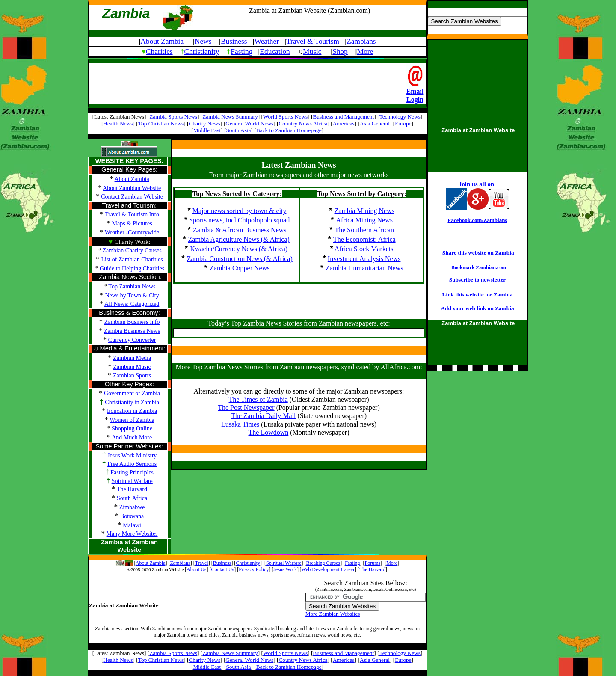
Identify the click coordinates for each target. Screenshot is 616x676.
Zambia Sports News (173, 117)
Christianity (202, 52)
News (203, 41)
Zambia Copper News (240, 268)
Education (275, 52)
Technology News (400, 117)
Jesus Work (285, 569)
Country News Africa (303, 123)
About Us (196, 569)
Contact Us (222, 569)
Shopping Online (132, 428)
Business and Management (343, 117)
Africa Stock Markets (364, 249)
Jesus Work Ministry (132, 455)
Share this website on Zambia (478, 253)
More (365, 52)
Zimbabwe (132, 507)
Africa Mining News (364, 220)
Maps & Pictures (132, 224)
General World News (249, 123)
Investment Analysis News (364, 259)
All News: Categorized (132, 304)
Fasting (241, 52)
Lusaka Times (240, 424)
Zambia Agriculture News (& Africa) (239, 239)
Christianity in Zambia (132, 402)
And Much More (132, 437)
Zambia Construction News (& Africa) (240, 259)
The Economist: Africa (364, 239)
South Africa (132, 498)
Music (312, 52)
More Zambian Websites (333, 614)
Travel (202, 563)
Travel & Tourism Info (132, 215)
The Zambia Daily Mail (264, 416)
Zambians (361, 41)
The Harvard (132, 489)
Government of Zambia (132, 393)
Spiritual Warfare (132, 481)
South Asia (238, 130)
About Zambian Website (132, 188)
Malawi (132, 525)
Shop (340, 52)
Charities (159, 52)
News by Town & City (132, 295)
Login (415, 99)
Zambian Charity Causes (132, 251)
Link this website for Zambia (478, 295)
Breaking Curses (323, 563)
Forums (373, 563)
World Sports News (285, 117)
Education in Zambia (132, 411)
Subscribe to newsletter (478, 280)
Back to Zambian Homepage (289, 130)
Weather (267, 41)
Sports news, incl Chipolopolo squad (239, 220)
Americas (344, 123)
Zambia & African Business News (240, 230)
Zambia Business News (132, 331)
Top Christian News (161, 123)
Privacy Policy (254, 569)
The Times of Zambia (258, 399)
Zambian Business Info (132, 322)
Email (415, 91)
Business (234, 41)
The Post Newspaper (246, 408)
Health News (118, 123)
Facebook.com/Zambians (477, 220)
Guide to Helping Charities (132, 268)
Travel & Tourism (313, 41)
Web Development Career (328, 569)
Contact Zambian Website (132, 197)
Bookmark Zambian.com (479, 267)
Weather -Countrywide (132, 233)
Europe (403, 123)
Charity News (204, 123)
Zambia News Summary (230, 117)
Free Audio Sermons (132, 464)
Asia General (375, 123)
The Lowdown (269, 432)
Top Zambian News (132, 286)
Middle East (207, 130)
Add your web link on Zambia (477, 308)
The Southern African (364, 230)
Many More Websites (132, 534)
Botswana (132, 516)
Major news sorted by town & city (240, 211)
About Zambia (162, 41)
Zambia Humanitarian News (364, 268)
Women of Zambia (132, 420)
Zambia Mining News (364, 211)
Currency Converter (132, 340)
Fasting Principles (132, 473)
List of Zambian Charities (132, 259)
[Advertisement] (248, 83)
